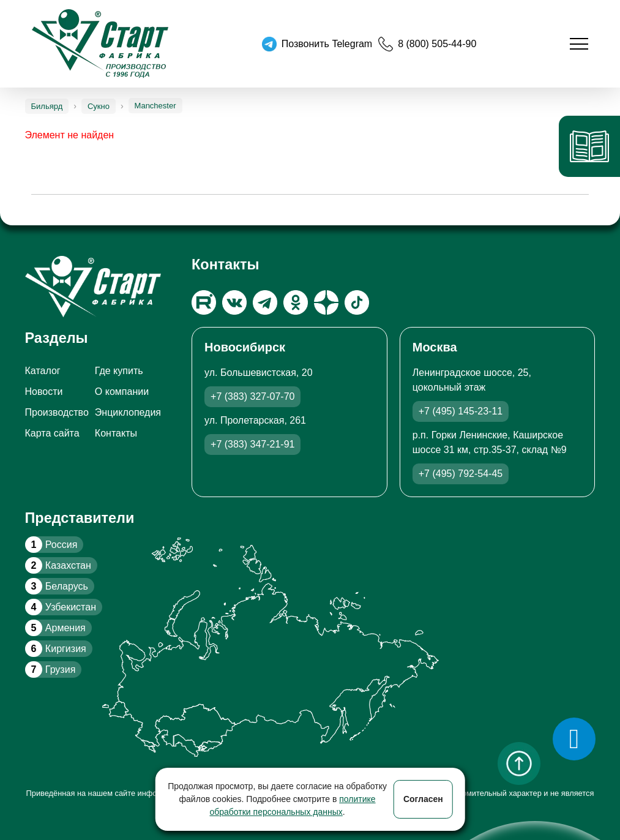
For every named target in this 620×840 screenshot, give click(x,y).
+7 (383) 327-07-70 (252, 396)
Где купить (119, 371)
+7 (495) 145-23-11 (461, 411)
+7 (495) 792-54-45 (461, 474)
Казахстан (58, 565)
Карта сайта (52, 433)
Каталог (43, 371)
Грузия (50, 669)
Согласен (423, 799)
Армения (55, 628)
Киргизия (56, 649)
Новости (44, 392)
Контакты (116, 433)
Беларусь (57, 586)
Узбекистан (61, 607)
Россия (51, 545)
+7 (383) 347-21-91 (252, 444)
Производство (57, 412)
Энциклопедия (128, 412)
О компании (122, 392)
